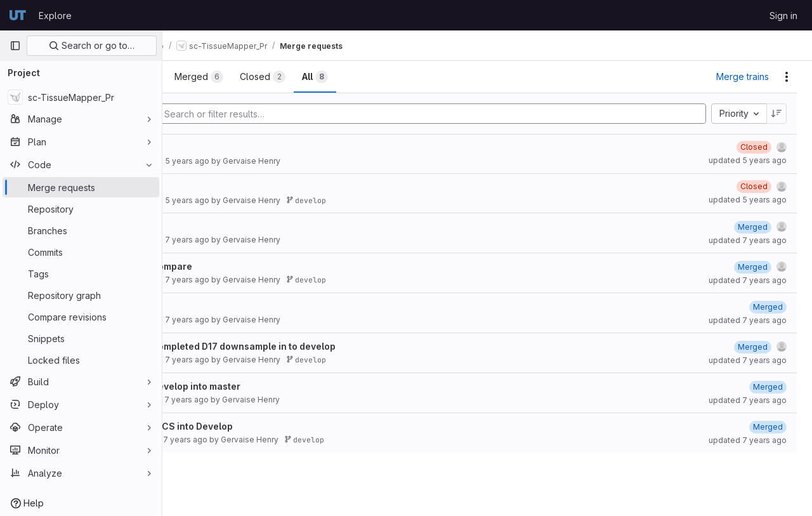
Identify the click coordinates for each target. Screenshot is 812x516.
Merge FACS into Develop (244, 426)
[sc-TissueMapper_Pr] (81, 97)
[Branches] (81, 230)
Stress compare (223, 266)
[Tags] (81, 274)
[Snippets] (81, 338)
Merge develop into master (247, 386)
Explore (55, 16)
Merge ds (209, 306)
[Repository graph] (81, 295)
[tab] (205, 77)
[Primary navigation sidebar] (15, 46)
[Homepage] (18, 15)
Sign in (783, 16)
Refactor (207, 148)
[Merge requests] (81, 187)
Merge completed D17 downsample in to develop (295, 346)
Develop (206, 226)
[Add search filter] (468, 114)
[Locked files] (81, 360)
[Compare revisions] (81, 317)
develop (373, 200)
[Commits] (81, 252)
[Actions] (787, 77)
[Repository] (81, 209)
